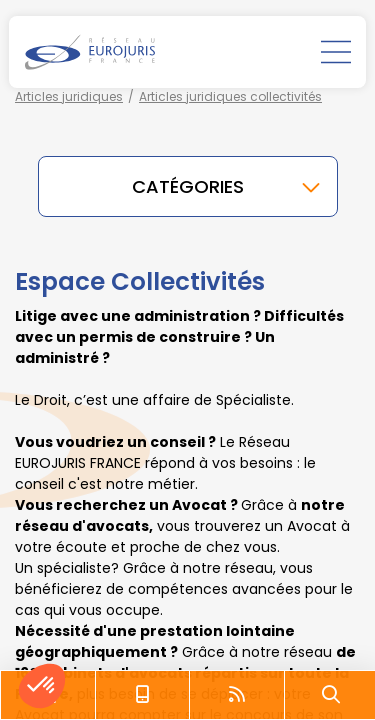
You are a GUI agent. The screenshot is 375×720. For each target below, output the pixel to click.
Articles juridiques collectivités (230, 96)
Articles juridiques (69, 96)
